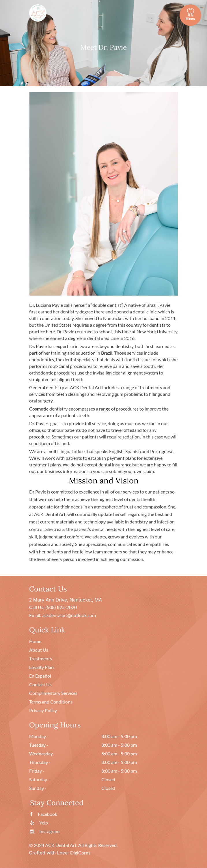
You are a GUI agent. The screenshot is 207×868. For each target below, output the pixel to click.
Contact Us (40, 684)
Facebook (44, 814)
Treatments (41, 658)
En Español (40, 676)
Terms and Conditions (51, 702)
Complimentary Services (53, 693)
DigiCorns (80, 853)
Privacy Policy (43, 710)
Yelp (39, 823)
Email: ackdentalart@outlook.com (63, 615)
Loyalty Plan (41, 667)
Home (35, 641)
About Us (39, 650)
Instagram (45, 831)
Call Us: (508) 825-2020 (53, 607)
